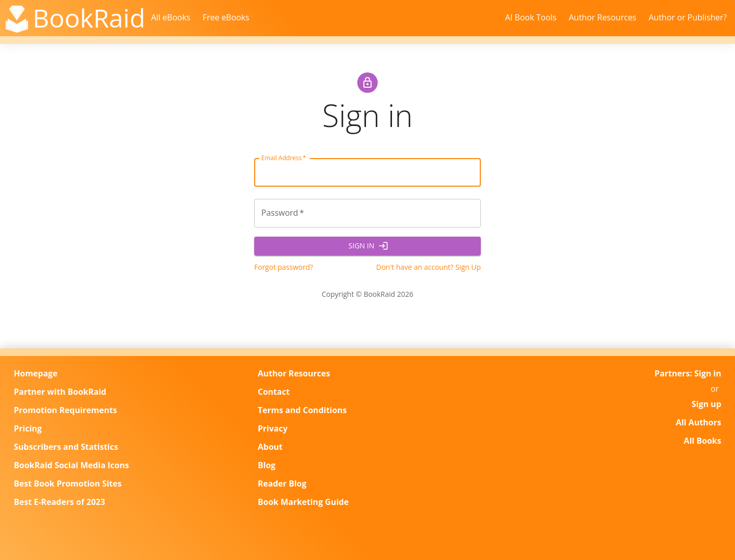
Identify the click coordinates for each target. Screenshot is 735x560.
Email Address (284, 158)
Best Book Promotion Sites (68, 483)
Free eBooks (226, 17)
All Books (703, 441)
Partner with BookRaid (60, 392)
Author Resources (603, 17)
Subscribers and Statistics (66, 447)
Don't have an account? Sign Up (428, 267)
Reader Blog (282, 483)
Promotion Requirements (65, 410)
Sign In (367, 246)
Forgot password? (284, 267)
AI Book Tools (531, 17)
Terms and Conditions (302, 410)
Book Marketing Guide (303, 502)
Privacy (273, 428)
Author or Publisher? (688, 17)
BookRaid (89, 18)
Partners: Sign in (688, 373)
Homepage (36, 373)
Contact (274, 392)
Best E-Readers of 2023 (59, 502)
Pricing (28, 428)
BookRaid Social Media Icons (71, 465)
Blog (267, 465)
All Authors (699, 422)
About (270, 447)
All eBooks (171, 17)
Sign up (706, 404)
